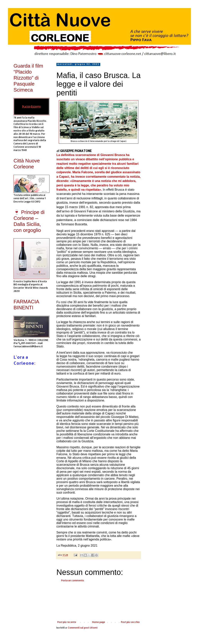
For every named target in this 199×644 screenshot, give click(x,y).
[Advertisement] (99, 601)
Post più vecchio (130, 622)
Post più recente (67, 622)
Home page (99, 622)
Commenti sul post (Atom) (83, 628)
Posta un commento (73, 580)
